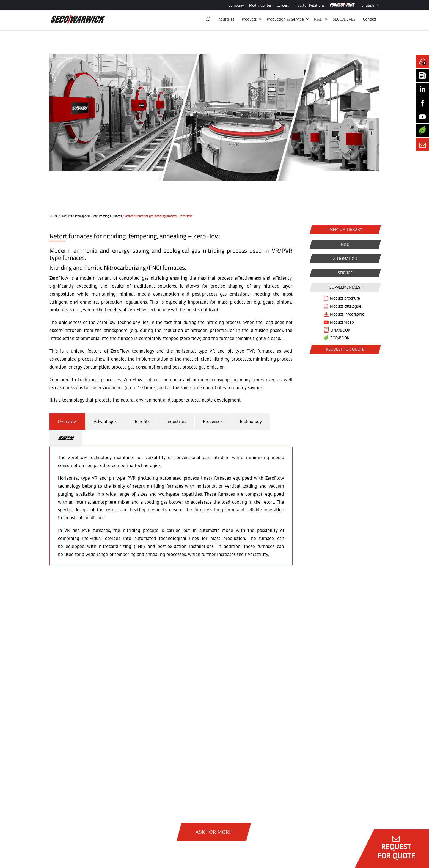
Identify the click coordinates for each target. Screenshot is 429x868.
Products (249, 19)
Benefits (141, 421)
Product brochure (345, 298)
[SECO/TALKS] (422, 117)
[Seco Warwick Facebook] (422, 103)
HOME (54, 216)
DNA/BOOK (340, 330)
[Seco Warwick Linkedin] (422, 89)
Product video (342, 322)
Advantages (105, 421)
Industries (226, 19)
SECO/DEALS (344, 19)
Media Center (260, 6)
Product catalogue (346, 306)
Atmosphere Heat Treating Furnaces (98, 216)
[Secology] (422, 130)
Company (236, 6)
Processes (213, 421)
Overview (67, 421)
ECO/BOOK (340, 338)
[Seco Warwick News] (422, 62)
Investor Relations (309, 6)
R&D (318, 19)
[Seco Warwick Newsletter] (422, 75)
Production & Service (285, 19)
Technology (251, 421)
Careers (283, 6)
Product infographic (347, 314)
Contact (370, 19)
